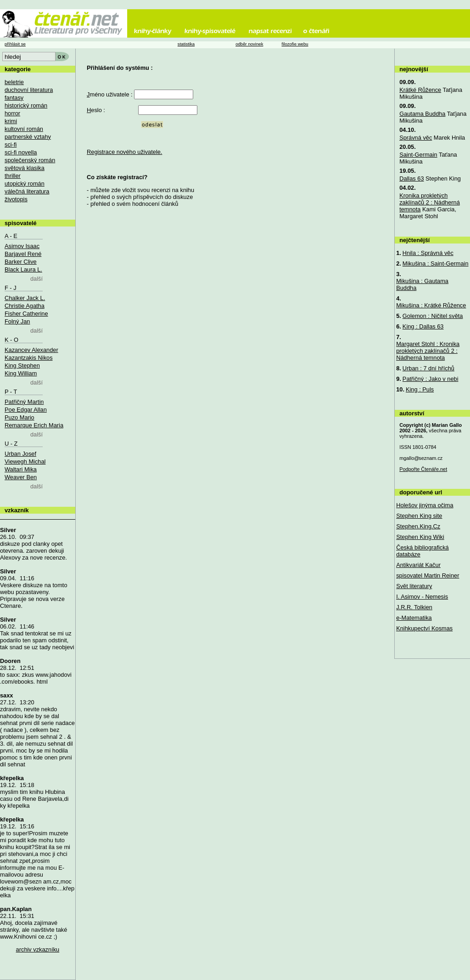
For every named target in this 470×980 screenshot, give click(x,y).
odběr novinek (249, 44)
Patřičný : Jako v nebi (431, 379)
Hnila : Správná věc (428, 253)
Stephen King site (419, 516)
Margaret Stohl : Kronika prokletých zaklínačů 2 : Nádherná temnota (428, 351)
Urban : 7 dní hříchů (428, 368)
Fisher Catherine (26, 314)
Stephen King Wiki (420, 537)
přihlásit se (15, 44)
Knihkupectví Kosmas (424, 628)
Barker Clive (21, 262)
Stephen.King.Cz (418, 526)
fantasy (14, 98)
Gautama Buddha (422, 114)
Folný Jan (17, 321)
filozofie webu (295, 44)
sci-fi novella (21, 152)
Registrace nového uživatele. (124, 152)
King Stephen (22, 365)
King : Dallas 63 (423, 326)
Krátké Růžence (420, 90)
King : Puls (420, 389)
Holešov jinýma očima (425, 505)
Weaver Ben (21, 477)
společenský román (30, 160)
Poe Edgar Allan (26, 410)
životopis (16, 199)
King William (21, 373)
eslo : (96, 110)
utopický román (25, 184)
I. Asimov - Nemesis (422, 597)
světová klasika (25, 168)
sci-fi (11, 144)
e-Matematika (414, 618)
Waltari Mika (21, 469)
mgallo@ (421, 458)
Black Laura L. (23, 269)
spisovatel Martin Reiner (428, 575)
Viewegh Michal (25, 462)
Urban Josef (20, 454)
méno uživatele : (110, 94)
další (36, 279)
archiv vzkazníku (38, 949)
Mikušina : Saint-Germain (436, 263)
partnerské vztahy (28, 137)
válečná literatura (27, 191)
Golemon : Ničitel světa (433, 316)
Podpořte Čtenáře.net (423, 469)
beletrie (14, 82)
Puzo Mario (20, 417)
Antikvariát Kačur (418, 565)
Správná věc (416, 138)
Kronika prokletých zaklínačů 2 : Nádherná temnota (430, 202)
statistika (186, 44)
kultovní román (24, 129)
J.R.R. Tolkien (414, 607)
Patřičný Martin (24, 402)
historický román (26, 105)
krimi (11, 121)
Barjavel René (23, 254)
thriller (13, 176)
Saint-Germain (418, 155)
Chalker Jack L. (25, 298)
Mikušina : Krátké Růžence (431, 305)
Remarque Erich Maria (34, 425)
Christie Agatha (25, 306)
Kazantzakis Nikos (29, 358)
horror (12, 113)
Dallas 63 (411, 178)
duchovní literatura (29, 90)
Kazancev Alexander (31, 350)
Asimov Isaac (22, 246)
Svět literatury (414, 586)
